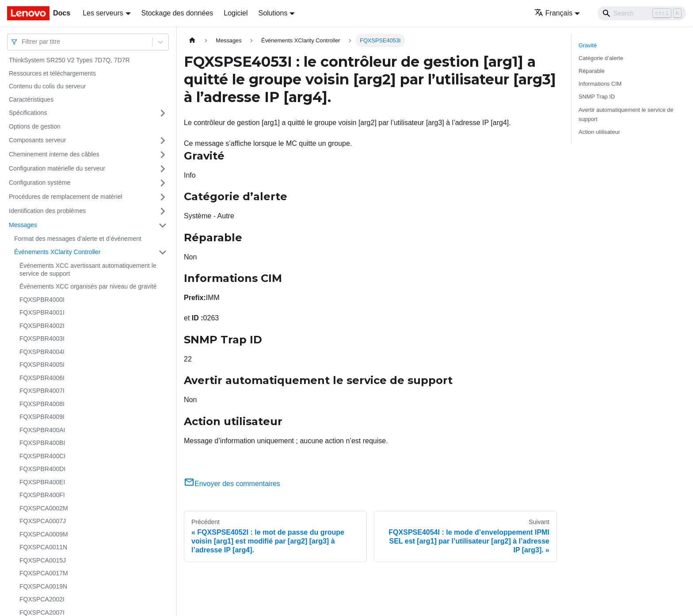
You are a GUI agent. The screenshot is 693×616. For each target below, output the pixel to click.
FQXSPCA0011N (43, 547)
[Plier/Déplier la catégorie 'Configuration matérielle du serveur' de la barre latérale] (163, 169)
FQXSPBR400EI (42, 482)
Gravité (588, 45)
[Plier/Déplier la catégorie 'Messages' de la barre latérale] (163, 225)
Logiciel (236, 13)
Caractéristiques (31, 99)
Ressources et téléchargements (52, 73)
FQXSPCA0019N (43, 586)
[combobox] (23, 42)
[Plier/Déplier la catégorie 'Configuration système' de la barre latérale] (163, 183)
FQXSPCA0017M (44, 573)
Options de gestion (35, 126)
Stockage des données (177, 13)
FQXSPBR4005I (42, 365)
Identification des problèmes (47, 211)
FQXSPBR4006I (42, 378)
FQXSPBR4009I (42, 417)
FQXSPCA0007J (43, 521)
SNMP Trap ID (597, 97)
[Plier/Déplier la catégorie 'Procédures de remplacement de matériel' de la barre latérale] (163, 197)
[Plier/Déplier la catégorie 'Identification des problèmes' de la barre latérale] (163, 211)
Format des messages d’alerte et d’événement (78, 239)
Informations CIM (600, 84)
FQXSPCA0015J (43, 560)
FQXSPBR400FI (42, 495)
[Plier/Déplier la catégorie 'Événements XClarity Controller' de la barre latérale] (163, 252)
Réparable (592, 71)
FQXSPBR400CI (42, 456)
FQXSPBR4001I (42, 312)
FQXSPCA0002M (44, 508)
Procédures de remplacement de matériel (66, 197)
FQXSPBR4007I (42, 391)
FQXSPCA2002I (42, 599)
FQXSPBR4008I (42, 404)
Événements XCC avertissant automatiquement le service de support (88, 270)
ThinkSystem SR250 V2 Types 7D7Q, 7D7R (69, 60)
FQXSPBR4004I (42, 352)
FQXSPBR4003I (42, 338)
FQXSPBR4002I (42, 326)
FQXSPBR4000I (42, 300)
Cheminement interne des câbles (54, 154)
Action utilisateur (599, 132)
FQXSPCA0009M (44, 534)
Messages (23, 225)
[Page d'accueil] (192, 40)
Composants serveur (37, 140)
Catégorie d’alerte (601, 58)
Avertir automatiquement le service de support (626, 114)
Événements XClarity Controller (57, 252)
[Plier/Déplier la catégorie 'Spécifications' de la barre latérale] (163, 113)
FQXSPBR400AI (42, 430)
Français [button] (553, 13)
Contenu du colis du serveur (47, 86)
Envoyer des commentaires (232, 484)
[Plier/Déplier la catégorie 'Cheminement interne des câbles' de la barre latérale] (163, 155)
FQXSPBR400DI (42, 469)
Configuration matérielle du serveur (57, 168)
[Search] (642, 13)
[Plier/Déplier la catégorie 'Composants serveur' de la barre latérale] (163, 141)
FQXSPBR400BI (42, 443)
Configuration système (40, 183)
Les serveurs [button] (103, 13)
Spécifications (28, 113)
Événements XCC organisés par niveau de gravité (88, 286)
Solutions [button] (273, 13)
